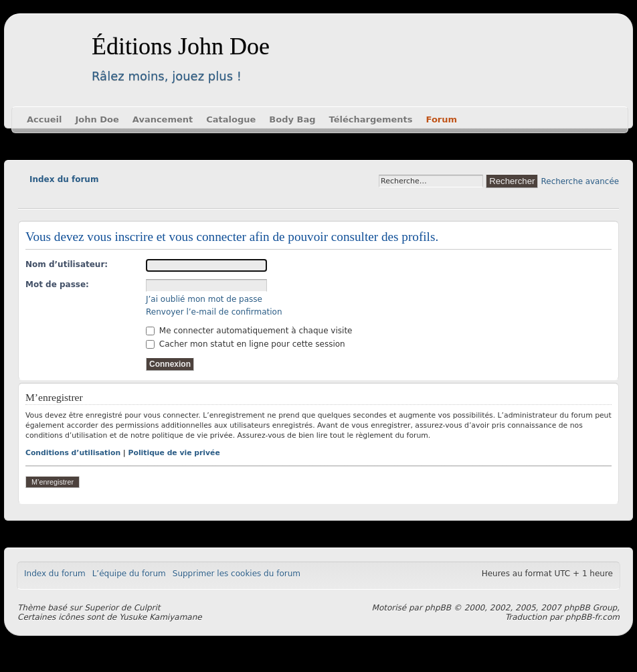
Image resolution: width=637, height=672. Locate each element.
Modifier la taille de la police (28, 198)
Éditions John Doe (181, 46)
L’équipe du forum (129, 574)
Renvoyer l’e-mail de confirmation (214, 312)
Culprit (147, 608)
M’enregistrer (53, 482)
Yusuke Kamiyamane (161, 617)
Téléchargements (371, 119)
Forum (442, 119)
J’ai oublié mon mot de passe (204, 299)
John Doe (97, 119)
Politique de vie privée (174, 453)
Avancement (163, 119)
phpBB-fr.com (593, 617)
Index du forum (64, 179)
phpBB (438, 608)
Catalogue (231, 119)
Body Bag (292, 119)
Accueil (44, 119)
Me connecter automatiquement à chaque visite (249, 331)
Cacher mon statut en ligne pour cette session (246, 344)
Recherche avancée (580, 181)
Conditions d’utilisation (73, 453)
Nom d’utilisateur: (67, 264)
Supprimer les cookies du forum (237, 574)
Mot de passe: (57, 284)
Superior (101, 608)
